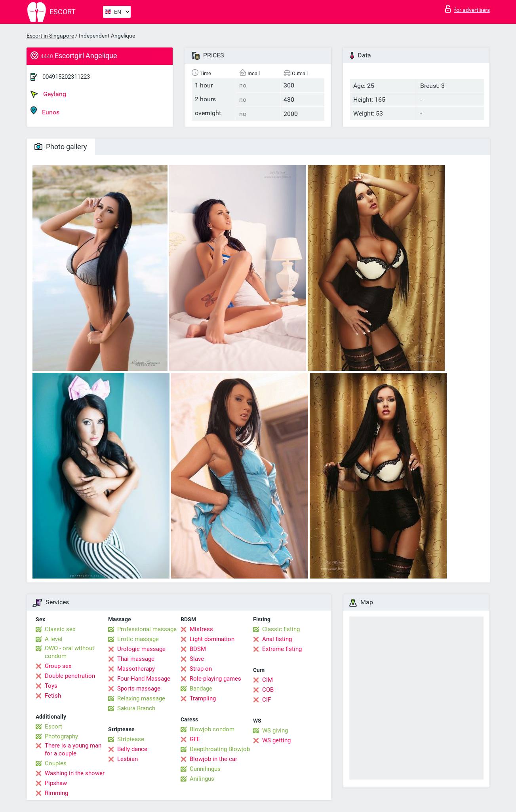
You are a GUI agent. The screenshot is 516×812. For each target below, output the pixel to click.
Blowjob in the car (213, 759)
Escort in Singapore (50, 36)
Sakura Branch (136, 708)
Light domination (212, 639)
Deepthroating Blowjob (220, 749)
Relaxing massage (141, 698)
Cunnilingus (205, 769)
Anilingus (202, 779)
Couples (56, 763)
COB (268, 690)
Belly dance (132, 749)
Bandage (201, 689)
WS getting (276, 740)
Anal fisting (277, 639)
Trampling (203, 698)
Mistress (201, 629)
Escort (53, 727)
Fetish (53, 696)
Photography (61, 736)
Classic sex (60, 629)
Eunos (45, 111)
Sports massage (139, 689)
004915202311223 (66, 77)
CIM (268, 680)
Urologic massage (141, 649)
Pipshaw (56, 783)
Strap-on (201, 669)
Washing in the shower (75, 773)
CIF (267, 700)
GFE (195, 739)
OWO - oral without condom (69, 652)
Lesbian (128, 759)
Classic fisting (281, 629)
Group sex (58, 666)
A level (54, 639)
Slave (197, 659)
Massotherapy (136, 669)
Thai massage (136, 659)
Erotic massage (138, 639)
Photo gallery (61, 147)
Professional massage (147, 629)
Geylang (48, 94)
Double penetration (70, 676)
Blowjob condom (212, 729)
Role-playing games (215, 679)
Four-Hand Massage (144, 679)
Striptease (131, 739)
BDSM (198, 649)
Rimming (56, 793)
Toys (51, 686)
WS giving (275, 730)
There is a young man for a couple (73, 749)
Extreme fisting (282, 649)
